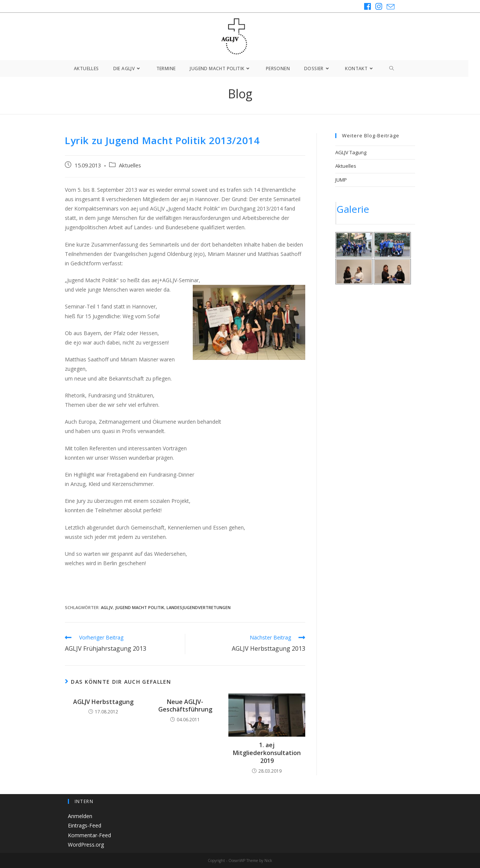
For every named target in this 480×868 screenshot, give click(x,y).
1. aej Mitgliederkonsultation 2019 (267, 753)
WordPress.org (86, 845)
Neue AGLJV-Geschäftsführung (185, 706)
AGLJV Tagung (351, 152)
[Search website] (392, 68)
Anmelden (80, 816)
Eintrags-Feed (85, 825)
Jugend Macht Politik (140, 607)
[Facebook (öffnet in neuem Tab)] (367, 7)
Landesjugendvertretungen (199, 607)
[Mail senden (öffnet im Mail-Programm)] (389, 7)
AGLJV (107, 607)
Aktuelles (130, 165)
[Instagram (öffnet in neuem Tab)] (379, 7)
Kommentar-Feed (89, 835)
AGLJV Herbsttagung (103, 702)
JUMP (341, 180)
